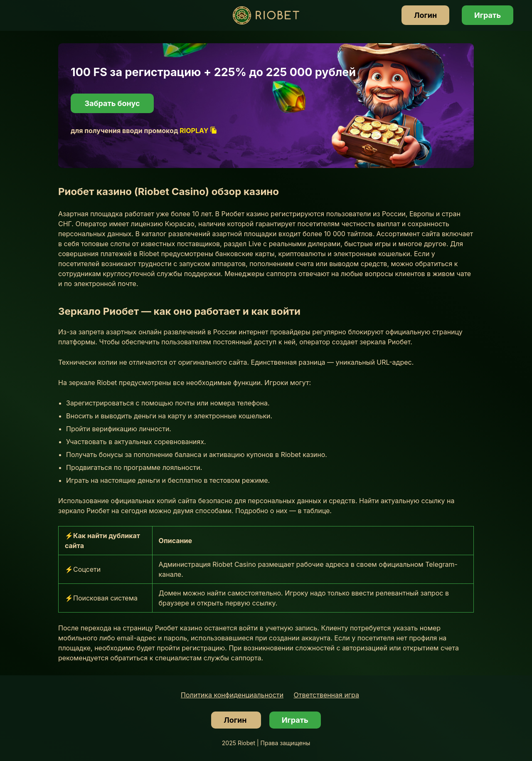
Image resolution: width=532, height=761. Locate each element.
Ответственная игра (327, 695)
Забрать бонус (112, 103)
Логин (425, 15)
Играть (488, 15)
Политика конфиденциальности (232, 695)
